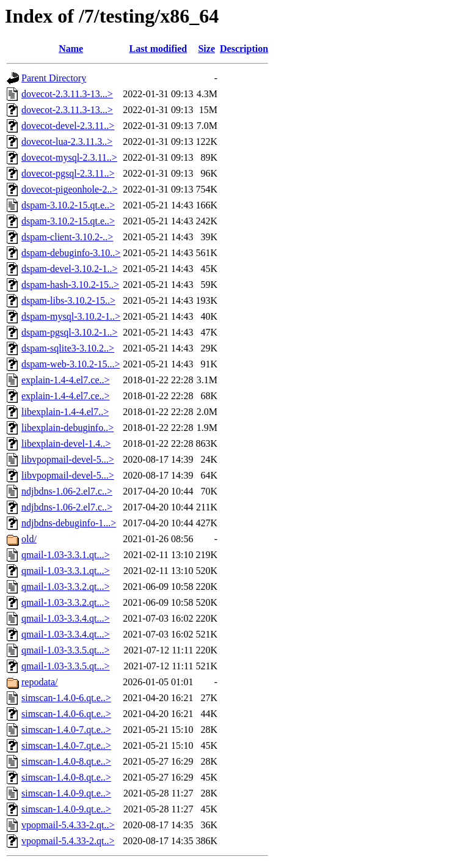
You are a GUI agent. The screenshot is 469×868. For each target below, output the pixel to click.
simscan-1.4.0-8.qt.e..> (66, 761)
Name (71, 49)
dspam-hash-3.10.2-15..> (70, 285)
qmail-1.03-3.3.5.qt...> (66, 650)
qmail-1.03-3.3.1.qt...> (66, 555)
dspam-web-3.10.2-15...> (71, 364)
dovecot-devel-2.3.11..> (68, 126)
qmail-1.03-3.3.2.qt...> (66, 587)
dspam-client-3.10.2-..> (67, 237)
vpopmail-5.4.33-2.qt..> (68, 825)
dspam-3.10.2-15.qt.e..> (68, 205)
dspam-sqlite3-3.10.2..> (68, 348)
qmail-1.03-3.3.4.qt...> (66, 618)
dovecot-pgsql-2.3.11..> (68, 173)
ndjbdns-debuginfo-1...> (69, 523)
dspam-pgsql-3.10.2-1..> (69, 332)
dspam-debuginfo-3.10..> (71, 253)
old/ (29, 539)
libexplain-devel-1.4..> (66, 443)
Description (244, 49)
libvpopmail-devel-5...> (68, 459)
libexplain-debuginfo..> (67, 428)
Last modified (158, 49)
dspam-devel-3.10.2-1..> (69, 269)
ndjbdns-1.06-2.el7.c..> (67, 491)
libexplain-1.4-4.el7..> (65, 412)
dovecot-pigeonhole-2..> (69, 189)
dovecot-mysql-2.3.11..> (69, 157)
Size (206, 49)
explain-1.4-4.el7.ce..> (66, 380)
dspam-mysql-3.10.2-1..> (71, 316)
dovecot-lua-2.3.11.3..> (67, 142)
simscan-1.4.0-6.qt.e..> (66, 698)
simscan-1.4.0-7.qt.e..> (66, 730)
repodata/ (40, 682)
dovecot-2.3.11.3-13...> (67, 94)
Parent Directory (54, 78)
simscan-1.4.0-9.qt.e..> (66, 793)
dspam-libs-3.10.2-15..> (68, 300)
